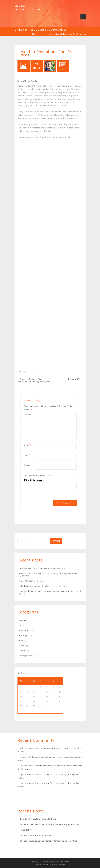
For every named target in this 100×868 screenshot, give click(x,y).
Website (27, 465)
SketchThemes (58, 864)
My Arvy (20, 6)
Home (35, 34)
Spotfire (35, 81)
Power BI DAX (74, 379)
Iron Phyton (46, 34)
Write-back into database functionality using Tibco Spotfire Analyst (49, 573)
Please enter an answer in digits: (38, 475)
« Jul (27, 711)
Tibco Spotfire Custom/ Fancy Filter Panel (37, 568)
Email (27, 455)
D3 (20, 625)
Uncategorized (25, 656)
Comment (28, 415)
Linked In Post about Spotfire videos (35, 586)
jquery (22, 640)
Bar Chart (23, 620)
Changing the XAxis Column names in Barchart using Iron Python (34, 380)
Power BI (23, 646)
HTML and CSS (25, 630)
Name (27, 445)
